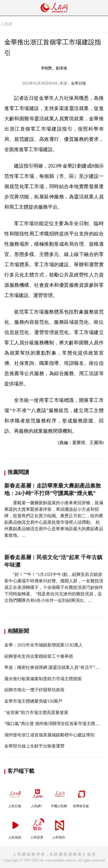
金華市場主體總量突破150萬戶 (33, 701)
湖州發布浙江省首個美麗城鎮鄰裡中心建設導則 (49, 735)
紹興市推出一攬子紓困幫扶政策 (34, 690)
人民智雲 (37, 828)
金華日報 (78, 83)
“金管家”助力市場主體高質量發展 (36, 712)
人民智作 (59, 828)
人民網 (6, 24)
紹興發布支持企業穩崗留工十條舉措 (39, 656)
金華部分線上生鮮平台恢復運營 (34, 746)
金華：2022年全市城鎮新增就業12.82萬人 (44, 645)
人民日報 (15, 796)
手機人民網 (59, 796)
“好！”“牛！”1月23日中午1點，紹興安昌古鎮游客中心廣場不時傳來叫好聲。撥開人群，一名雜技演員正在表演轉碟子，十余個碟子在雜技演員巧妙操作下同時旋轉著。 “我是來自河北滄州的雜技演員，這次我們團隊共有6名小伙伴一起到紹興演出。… (54, 587)
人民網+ (37, 796)
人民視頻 (15, 828)
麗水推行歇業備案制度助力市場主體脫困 (43, 679)
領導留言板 (81, 796)
